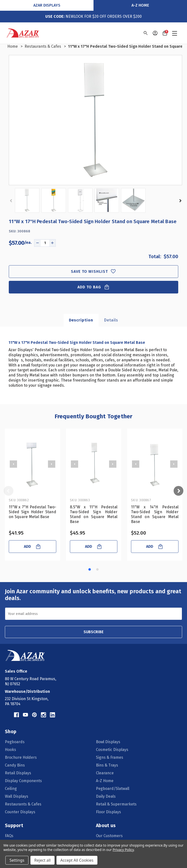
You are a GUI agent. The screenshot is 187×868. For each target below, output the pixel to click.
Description (81, 320)
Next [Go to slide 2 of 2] (180, 201)
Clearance (105, 773)
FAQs (9, 836)
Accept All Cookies (77, 860)
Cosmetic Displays (112, 750)
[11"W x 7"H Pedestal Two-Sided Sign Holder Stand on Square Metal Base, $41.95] (33, 464)
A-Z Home (140, 5)
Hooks (10, 750)
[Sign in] (155, 33)
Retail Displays (18, 773)
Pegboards (15, 742)
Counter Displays (20, 812)
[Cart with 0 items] (165, 33)
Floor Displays (108, 812)
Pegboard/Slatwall (113, 789)
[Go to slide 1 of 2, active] (90, 569)
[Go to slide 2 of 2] (97, 569)
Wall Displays (17, 796)
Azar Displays (47, 5)
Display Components (23, 781)
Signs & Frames (110, 757)
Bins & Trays (107, 765)
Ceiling (11, 789)
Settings (17, 860)
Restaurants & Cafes (23, 804)
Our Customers (109, 836)
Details (111, 320)
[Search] (145, 33)
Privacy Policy (123, 850)
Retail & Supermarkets (116, 804)
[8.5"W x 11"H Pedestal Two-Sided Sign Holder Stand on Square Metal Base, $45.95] (94, 464)
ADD (33, 547)
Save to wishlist (94, 271)
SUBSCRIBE (93, 632)
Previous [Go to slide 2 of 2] (11, 201)
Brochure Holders (21, 757)
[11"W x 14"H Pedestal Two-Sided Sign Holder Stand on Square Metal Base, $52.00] (155, 464)
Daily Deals (106, 796)
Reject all (42, 860)
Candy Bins (15, 765)
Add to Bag (94, 287)
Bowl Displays (108, 742)
